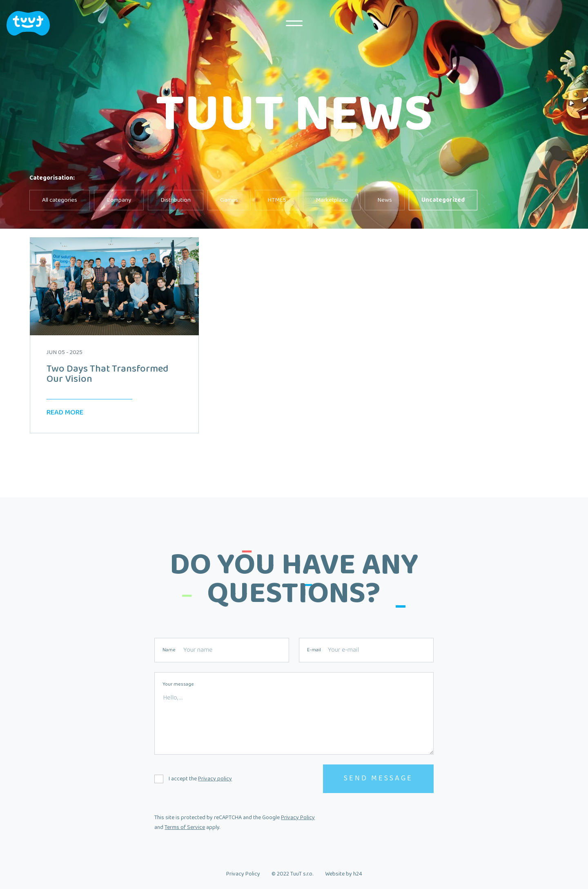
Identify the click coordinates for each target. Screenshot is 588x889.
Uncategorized (443, 200)
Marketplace (332, 200)
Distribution (176, 200)
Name (169, 650)
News (385, 200)
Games (229, 200)
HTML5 (277, 200)
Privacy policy (215, 779)
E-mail (314, 650)
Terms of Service (185, 827)
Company (119, 200)
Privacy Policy (298, 818)
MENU (294, 23)
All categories (60, 200)
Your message (178, 684)
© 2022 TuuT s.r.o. (292, 874)
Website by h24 (344, 874)
